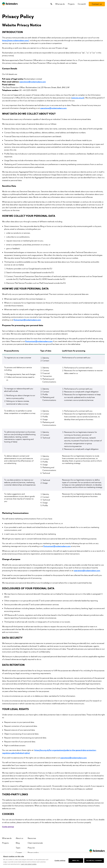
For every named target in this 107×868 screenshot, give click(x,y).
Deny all (76, 861)
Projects (71, 4)
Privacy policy (33, 853)
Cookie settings (60, 861)
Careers (19, 853)
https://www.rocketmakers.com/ (15, 40)
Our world (82, 4)
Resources (32, 838)
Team (18, 848)
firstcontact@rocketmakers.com (27, 320)
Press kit (31, 848)
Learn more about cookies (29, 864)
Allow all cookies (94, 861)
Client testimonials (35, 843)
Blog (18, 843)
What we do (60, 4)
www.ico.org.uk (78, 98)
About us (19, 838)
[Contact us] (97, 4)
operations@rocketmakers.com (33, 82)
